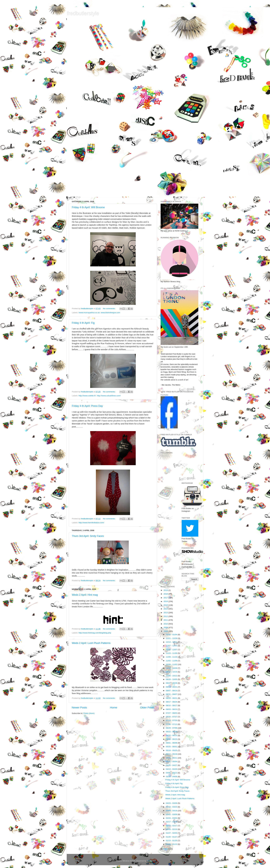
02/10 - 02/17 (172, 826)
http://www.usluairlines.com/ (109, 396)
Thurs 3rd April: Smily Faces (88, 536)
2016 (166, 601)
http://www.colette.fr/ (87, 396)
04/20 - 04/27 (172, 765)
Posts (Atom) (89, 713)
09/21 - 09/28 (172, 683)
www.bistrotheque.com (110, 313)
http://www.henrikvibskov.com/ (91, 523)
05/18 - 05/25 (172, 750)
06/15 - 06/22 (172, 735)
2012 (166, 616)
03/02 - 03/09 (172, 814)
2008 (166, 631)
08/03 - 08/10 (172, 709)
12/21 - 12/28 (172, 638)
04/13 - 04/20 (172, 769)
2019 (166, 590)
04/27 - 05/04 (172, 762)
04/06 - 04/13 (172, 773)
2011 (166, 620)
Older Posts (147, 707)
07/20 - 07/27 (172, 717)
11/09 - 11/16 (172, 657)
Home (114, 707)
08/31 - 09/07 (172, 694)
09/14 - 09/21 (172, 687)
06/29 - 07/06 (172, 728)
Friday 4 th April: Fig (83, 323)
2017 (166, 598)
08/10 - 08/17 (172, 705)
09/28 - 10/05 (172, 679)
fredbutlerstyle (83, 13)
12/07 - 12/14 (172, 646)
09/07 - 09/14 (172, 691)
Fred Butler (164, 395)
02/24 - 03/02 (172, 818)
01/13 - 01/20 (172, 841)
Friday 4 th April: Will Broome (88, 207)
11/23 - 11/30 (172, 653)
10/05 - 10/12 (172, 676)
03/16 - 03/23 (172, 807)
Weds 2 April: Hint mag (85, 595)
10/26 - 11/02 (172, 664)
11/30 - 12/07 (172, 650)
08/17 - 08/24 (172, 702)
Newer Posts (79, 707)
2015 (166, 605)
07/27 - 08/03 (172, 713)
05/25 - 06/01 (172, 747)
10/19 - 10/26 (172, 668)
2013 (166, 613)
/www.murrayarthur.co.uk (89, 313)
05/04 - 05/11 (172, 758)
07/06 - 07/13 (172, 724)
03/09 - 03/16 (172, 811)
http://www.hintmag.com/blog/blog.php (95, 633)
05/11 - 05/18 (172, 754)
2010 (166, 624)
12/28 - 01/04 (172, 634)
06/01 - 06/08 (172, 743)
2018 (166, 594)
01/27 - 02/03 (172, 833)
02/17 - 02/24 (172, 822)
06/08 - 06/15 (172, 739)
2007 (166, 849)
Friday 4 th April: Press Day (87, 406)
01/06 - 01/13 (172, 844)
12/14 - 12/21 (172, 642)
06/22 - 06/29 (172, 732)
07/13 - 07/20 (172, 720)
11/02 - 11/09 (172, 661)
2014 (166, 609)
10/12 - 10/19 (172, 672)
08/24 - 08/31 (172, 698)
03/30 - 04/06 (172, 776)
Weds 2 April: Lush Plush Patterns (91, 643)
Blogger (150, 861)
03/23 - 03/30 (172, 803)
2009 (166, 628)
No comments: (109, 308)
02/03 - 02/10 (172, 829)
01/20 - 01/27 (172, 837)
